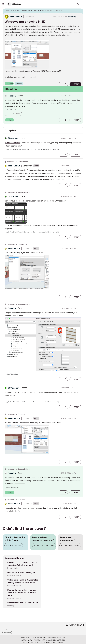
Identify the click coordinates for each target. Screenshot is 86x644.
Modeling (11, 606)
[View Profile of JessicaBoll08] (16, 17)
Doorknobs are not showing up (21, 572)
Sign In (82, 4)
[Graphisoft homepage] (75, 625)
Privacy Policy (26, 640)
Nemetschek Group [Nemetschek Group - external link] (54, 643)
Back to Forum (14, 545)
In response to (17, 162)
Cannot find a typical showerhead (23, 603)
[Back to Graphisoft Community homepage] (15, 4)
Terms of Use (39, 640)
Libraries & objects (14, 575)
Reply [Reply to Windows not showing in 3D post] (77, 84)
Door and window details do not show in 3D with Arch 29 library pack (21, 593)
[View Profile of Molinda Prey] (72, 17)
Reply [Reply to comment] (77, 120)
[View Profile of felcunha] (12, 96)
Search (71, 4)
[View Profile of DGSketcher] (13, 138)
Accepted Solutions (44, 545)
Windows (19, 84)
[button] (27, 54)
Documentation (13, 568)
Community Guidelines (56, 640)
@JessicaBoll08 (13, 143)
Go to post (15, 114)
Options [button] (80, 11)
